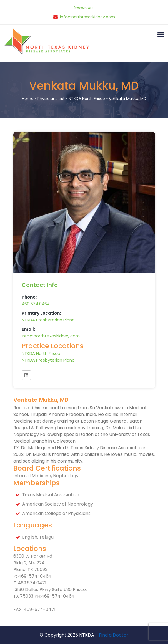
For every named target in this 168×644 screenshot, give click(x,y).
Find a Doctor (114, 635)
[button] (160, 34)
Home (28, 99)
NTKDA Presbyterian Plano (48, 320)
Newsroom (84, 7)
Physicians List (51, 99)
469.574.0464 (36, 304)
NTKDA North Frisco (87, 99)
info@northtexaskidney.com (87, 17)
